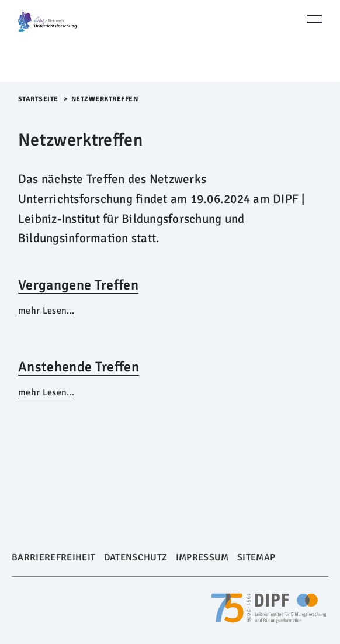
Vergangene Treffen (78, 285)
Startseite (38, 99)
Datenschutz (136, 557)
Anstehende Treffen (79, 367)
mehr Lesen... (46, 311)
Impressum (202, 557)
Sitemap (256, 557)
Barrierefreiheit (53, 557)
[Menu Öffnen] (315, 19)
